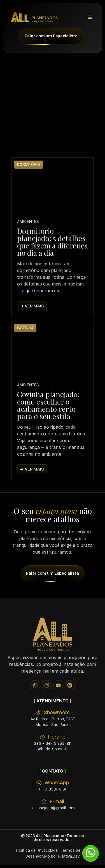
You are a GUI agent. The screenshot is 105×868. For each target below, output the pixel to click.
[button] (90, 17)
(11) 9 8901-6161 (53, 792)
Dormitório (29, 168)
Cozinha (25, 331)
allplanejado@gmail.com (53, 811)
